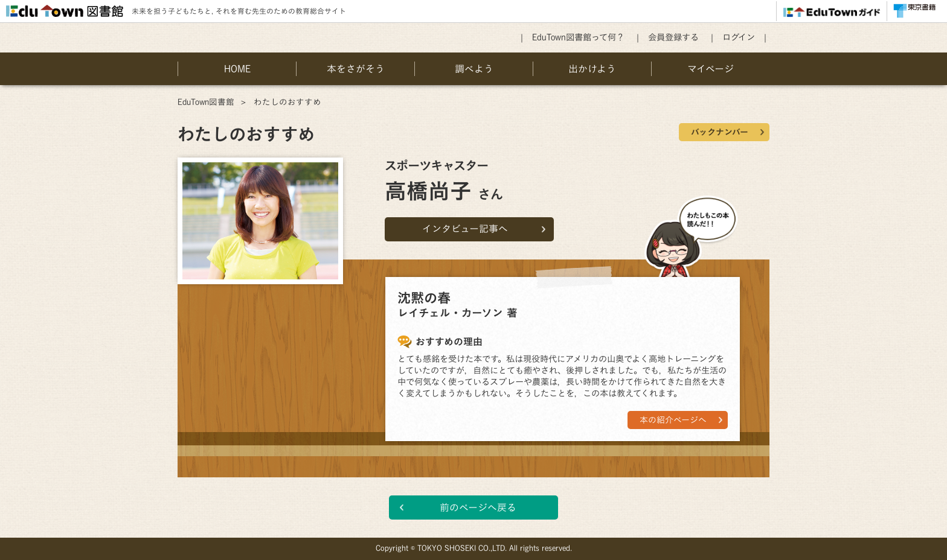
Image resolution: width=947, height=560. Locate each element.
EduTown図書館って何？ (578, 37)
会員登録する (673, 37)
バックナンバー (720, 132)
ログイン (739, 37)
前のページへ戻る (478, 507)
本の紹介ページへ (673, 420)
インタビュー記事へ (465, 229)
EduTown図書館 (206, 102)
